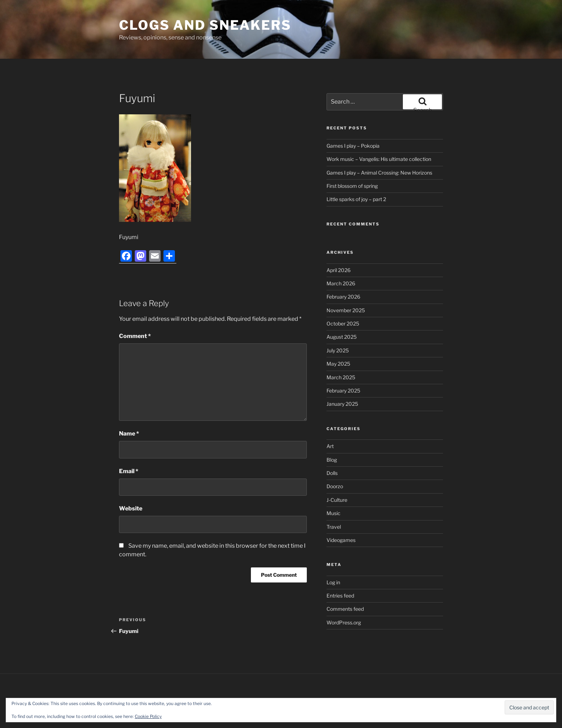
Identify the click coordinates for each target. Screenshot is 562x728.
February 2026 (343, 297)
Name (129, 434)
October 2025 (343, 323)
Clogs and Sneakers (205, 25)
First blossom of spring (352, 186)
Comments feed (345, 609)
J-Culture (337, 500)
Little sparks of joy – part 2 (356, 199)
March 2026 (341, 283)
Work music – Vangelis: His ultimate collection (379, 159)
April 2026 (339, 270)
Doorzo (335, 486)
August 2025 (342, 337)
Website (131, 508)
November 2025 (346, 310)
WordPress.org (344, 622)
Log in (333, 582)
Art (330, 446)
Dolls (332, 473)
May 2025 (338, 364)
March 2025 (341, 377)
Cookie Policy (148, 716)
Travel (334, 527)
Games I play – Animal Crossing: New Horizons (379, 173)
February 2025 (343, 391)
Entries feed (340, 596)
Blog (332, 460)
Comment (135, 336)
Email (129, 471)
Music (334, 513)
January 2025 (342, 404)
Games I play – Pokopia (353, 146)
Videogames (341, 540)
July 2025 (338, 350)
